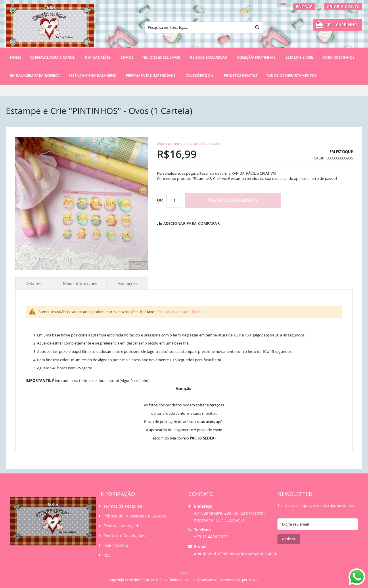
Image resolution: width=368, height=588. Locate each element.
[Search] (257, 27)
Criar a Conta (343, 6)
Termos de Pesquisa (123, 506)
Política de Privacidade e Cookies (135, 516)
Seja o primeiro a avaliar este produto (189, 143)
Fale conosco (116, 545)
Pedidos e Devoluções (124, 535)
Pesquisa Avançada (122, 526)
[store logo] (50, 28)
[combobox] (204, 27)
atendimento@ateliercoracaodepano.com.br (237, 553)
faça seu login (169, 312)
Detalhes (34, 283)
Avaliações (128, 283)
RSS (107, 555)
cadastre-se (197, 312)
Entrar (304, 6)
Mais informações (80, 283)
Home (16, 57)
